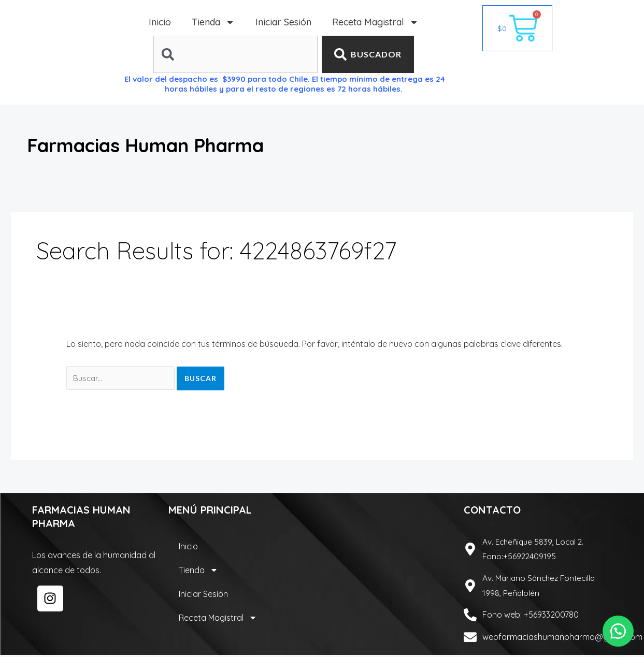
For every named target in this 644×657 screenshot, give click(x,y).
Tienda (213, 22)
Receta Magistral (375, 22)
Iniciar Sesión (283, 22)
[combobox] (236, 54)
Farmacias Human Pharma (168, 144)
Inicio (160, 22)
